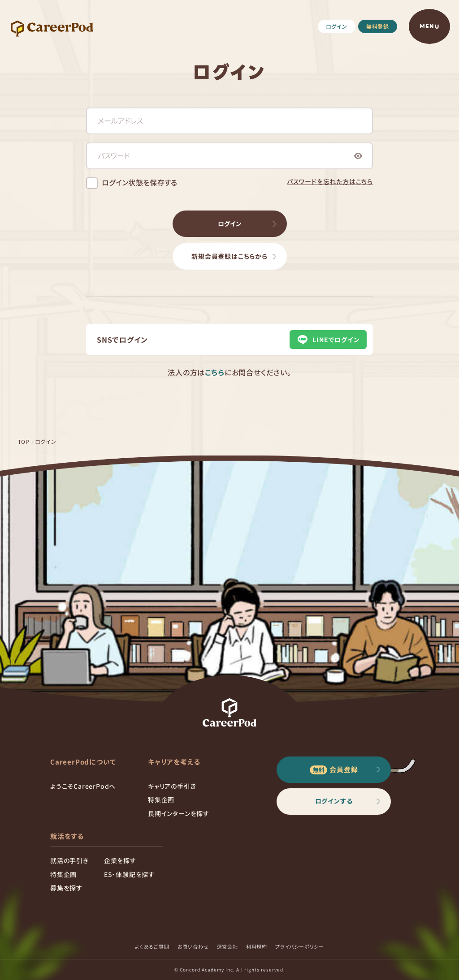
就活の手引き (69, 860)
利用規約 (257, 946)
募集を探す (66, 888)
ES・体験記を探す (129, 874)
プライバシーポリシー (300, 946)
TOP (24, 441)
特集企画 (161, 799)
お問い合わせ (193, 946)
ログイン (337, 26)
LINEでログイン (328, 340)
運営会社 (227, 946)
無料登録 (378, 26)
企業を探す (120, 860)
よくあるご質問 (152, 946)
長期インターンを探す (179, 813)
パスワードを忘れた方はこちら (330, 181)
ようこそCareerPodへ (83, 786)
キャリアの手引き (172, 786)
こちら (214, 372)
